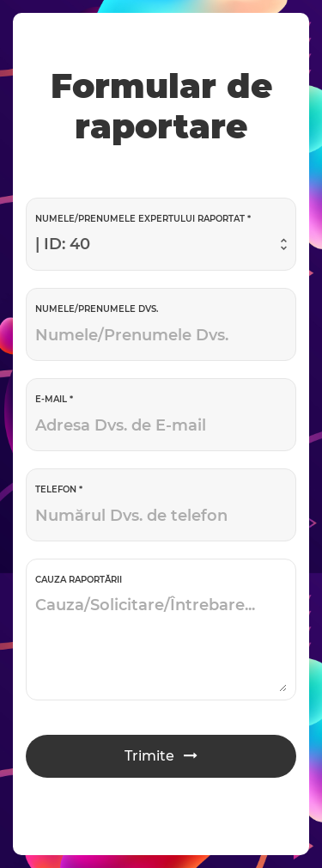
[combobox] (161, 245)
